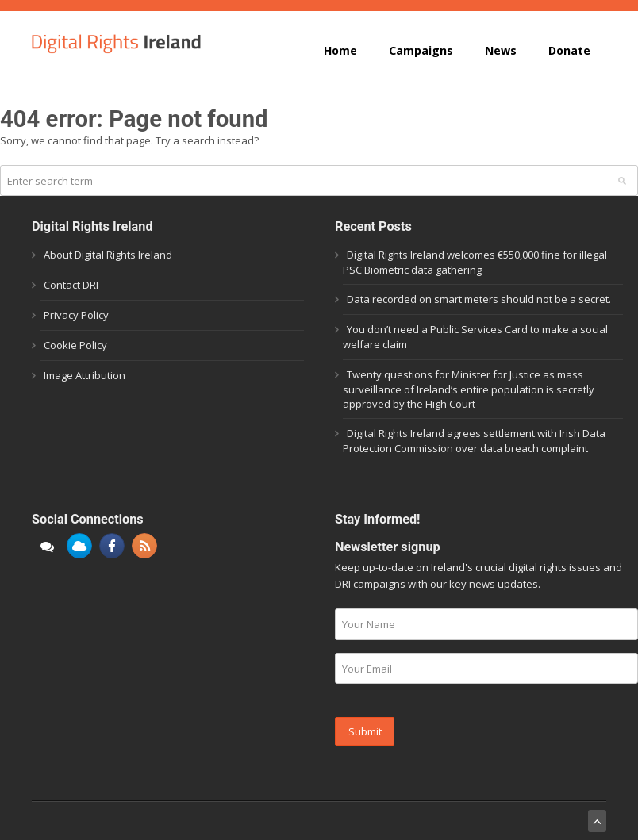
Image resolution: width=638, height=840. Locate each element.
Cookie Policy (75, 345)
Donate (569, 50)
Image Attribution (85, 375)
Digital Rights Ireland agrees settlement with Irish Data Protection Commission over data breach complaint (474, 441)
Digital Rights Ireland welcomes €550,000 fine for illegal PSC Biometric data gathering (475, 262)
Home (340, 50)
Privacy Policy (76, 315)
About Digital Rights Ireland (108, 255)
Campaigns (421, 50)
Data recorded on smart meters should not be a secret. (479, 299)
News (501, 50)
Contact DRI (71, 285)
